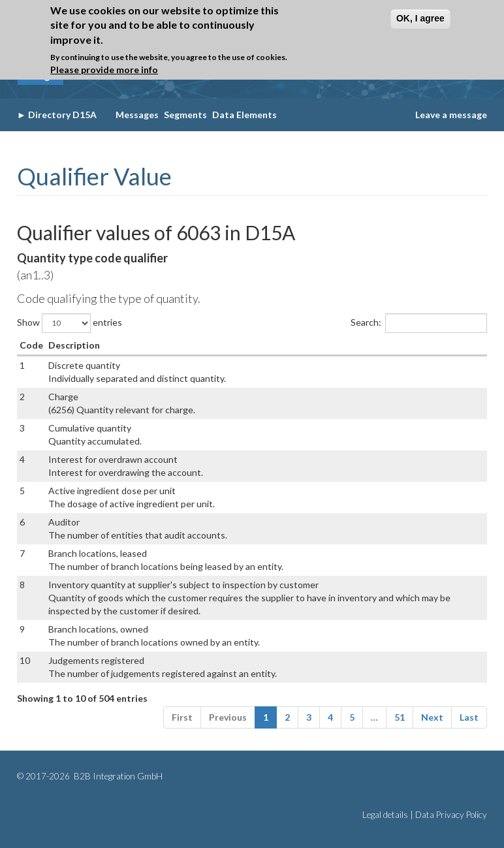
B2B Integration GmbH (117, 776)
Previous (228, 717)
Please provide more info (104, 70)
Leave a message (451, 115)
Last (469, 717)
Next (432, 717)
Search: (419, 323)
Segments (185, 115)
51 (400, 717)
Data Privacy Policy (451, 815)
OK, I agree (420, 18)
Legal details (385, 815)
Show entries (70, 323)
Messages (137, 115)
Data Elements (244, 115)
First (182, 717)
